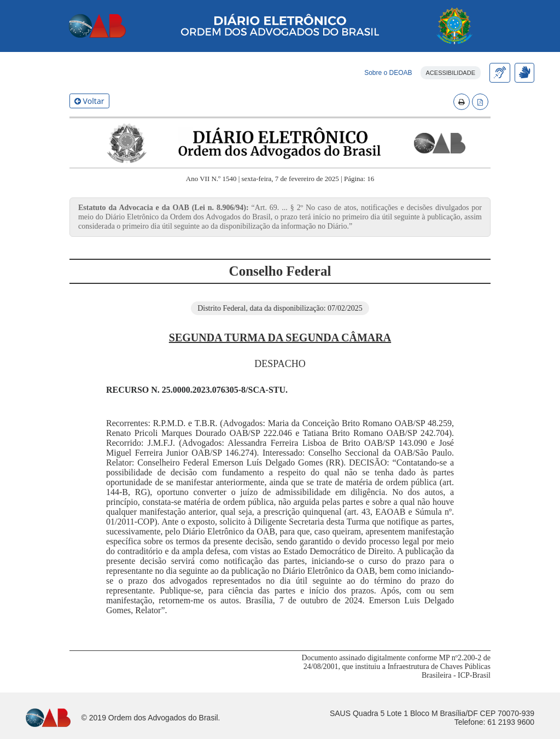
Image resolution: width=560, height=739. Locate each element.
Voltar (89, 101)
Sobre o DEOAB (388, 73)
